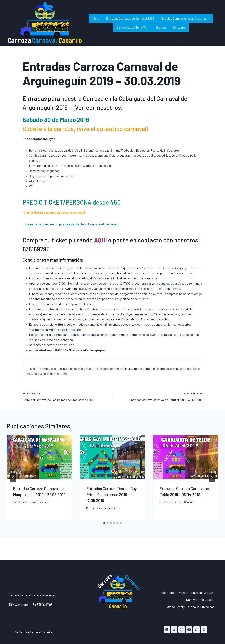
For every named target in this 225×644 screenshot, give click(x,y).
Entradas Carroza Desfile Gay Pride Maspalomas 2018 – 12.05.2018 (111, 494)
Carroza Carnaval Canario (32, 502)
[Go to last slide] (13, 478)
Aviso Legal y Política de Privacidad (191, 607)
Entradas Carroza (203, 593)
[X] (174, 630)
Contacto (179, 27)
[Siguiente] (212, 478)
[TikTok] (197, 630)
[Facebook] (167, 630)
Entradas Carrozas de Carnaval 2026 (130, 18)
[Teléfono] (204, 630)
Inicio (96, 18)
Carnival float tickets (200, 600)
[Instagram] (182, 630)
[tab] (104, 523)
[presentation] (39, 457)
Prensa (183, 593)
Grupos (161, 27)
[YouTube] (189, 630)
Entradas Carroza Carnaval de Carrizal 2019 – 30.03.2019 (159, 396)
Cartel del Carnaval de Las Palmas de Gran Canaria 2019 (66, 396)
